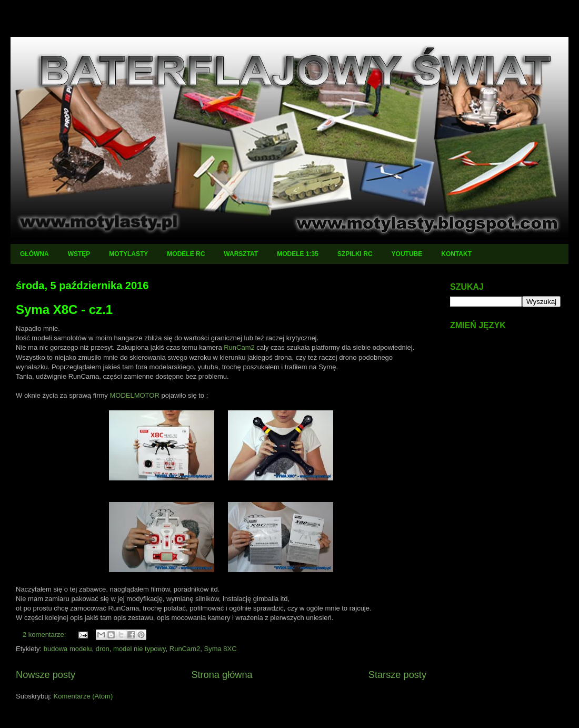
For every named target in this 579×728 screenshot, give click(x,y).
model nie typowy (139, 649)
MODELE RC (186, 254)
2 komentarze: (45, 634)
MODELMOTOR (134, 395)
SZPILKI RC (355, 254)
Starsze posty (397, 675)
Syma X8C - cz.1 (64, 309)
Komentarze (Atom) (83, 696)
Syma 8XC (221, 649)
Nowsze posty (46, 675)
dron (103, 649)
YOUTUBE (407, 254)
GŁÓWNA (34, 254)
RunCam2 (239, 347)
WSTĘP (79, 254)
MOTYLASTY (128, 254)
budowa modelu (68, 649)
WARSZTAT (241, 254)
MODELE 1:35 (298, 254)
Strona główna (222, 675)
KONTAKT (456, 254)
